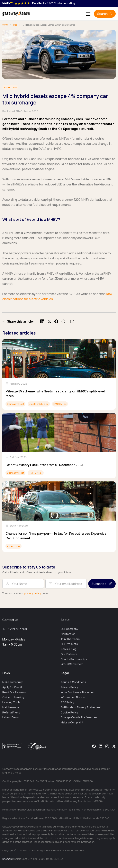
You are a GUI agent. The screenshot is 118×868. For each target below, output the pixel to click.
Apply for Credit (12, 687)
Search (102, 14)
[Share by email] (72, 321)
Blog (15, 25)
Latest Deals (11, 717)
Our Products (69, 644)
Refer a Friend (11, 712)
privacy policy (33, 593)
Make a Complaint (72, 722)
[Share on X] (49, 321)
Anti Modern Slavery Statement (81, 707)
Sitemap (7, 859)
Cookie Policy (69, 712)
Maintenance (11, 707)
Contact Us (68, 634)
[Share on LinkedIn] (42, 321)
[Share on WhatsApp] (63, 321)
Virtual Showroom (72, 664)
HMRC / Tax (10, 87)
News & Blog (69, 649)
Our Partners (69, 654)
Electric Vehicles (39, 404)
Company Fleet (15, 404)
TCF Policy (67, 702)
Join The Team (70, 639)
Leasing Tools (11, 702)
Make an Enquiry (13, 682)
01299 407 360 (17, 629)
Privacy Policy (69, 687)
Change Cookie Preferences (79, 717)
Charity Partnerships (74, 659)
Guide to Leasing (13, 697)
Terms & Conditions (73, 682)
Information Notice (73, 697)
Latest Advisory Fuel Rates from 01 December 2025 (44, 465)
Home (5, 25)
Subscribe (99, 584)
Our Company (69, 629)
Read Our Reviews (14, 692)
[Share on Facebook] (56, 321)
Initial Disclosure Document (78, 692)
